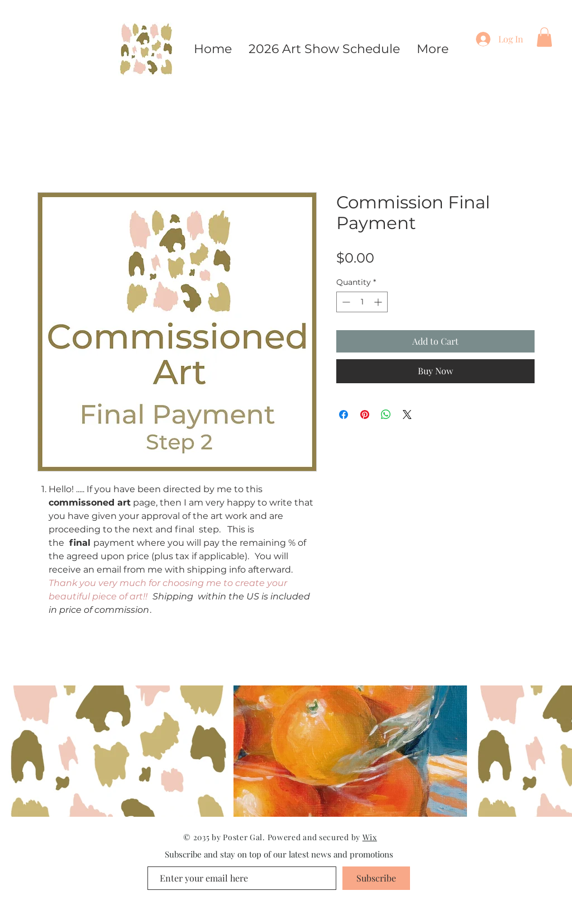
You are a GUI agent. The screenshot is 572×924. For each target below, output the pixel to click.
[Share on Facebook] (344, 415)
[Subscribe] (376, 878)
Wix (370, 837)
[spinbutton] (362, 302)
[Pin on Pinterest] (365, 415)
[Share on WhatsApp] (386, 415)
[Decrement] (345, 302)
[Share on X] (407, 415)
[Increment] (379, 302)
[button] (544, 37)
